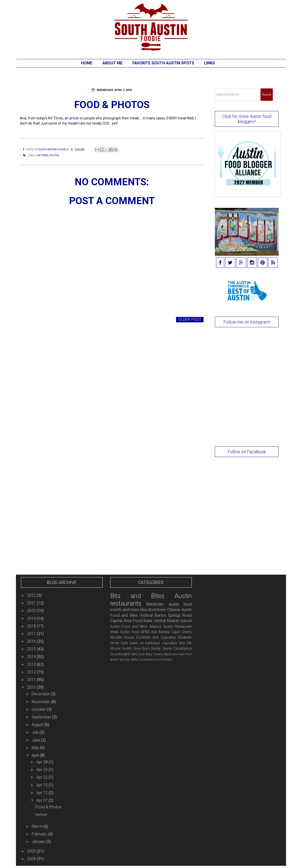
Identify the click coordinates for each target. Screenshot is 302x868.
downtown (157, 610)
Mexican (155, 604)
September (42, 717)
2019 (32, 619)
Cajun (176, 632)
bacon (186, 621)
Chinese (174, 610)
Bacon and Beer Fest (178, 654)
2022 (32, 595)
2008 (32, 859)
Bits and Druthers (160, 660)
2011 (32, 680)
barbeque (153, 643)
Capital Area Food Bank (131, 621)
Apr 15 (42, 785)
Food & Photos (48, 807)
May (36, 748)
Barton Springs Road (173, 615)
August (38, 725)
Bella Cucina (139, 660)
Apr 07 (42, 800)
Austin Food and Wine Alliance (136, 627)
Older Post (190, 320)
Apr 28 (42, 762)
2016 (32, 641)
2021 (32, 603)
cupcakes (169, 643)
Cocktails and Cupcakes (156, 637)
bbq (144, 610)
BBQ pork (138, 654)
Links (209, 63)
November (41, 702)
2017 (32, 634)
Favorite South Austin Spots (163, 63)
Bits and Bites (137, 596)
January (39, 842)
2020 (32, 611)
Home (87, 63)
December (41, 694)
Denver (41, 815)
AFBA (145, 632)
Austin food (130, 632)
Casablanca (182, 648)
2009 (32, 851)
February (40, 834)
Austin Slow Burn (136, 648)
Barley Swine (161, 648)
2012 (32, 672)
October (39, 709)
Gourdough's (120, 654)
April (36, 755)
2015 (32, 649)
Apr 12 (42, 793)
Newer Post (33, 320)
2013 (32, 664)
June (36, 740)
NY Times (43, 155)
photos (54, 155)
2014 (32, 657)
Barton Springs (120, 660)
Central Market (166, 621)
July (36, 732)
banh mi (137, 643)
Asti (154, 632)
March (38, 826)
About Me (112, 63)
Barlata (164, 632)
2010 (32, 687)
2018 (32, 626)
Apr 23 (42, 770)
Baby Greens (154, 654)
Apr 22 (42, 777)
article (74, 118)
